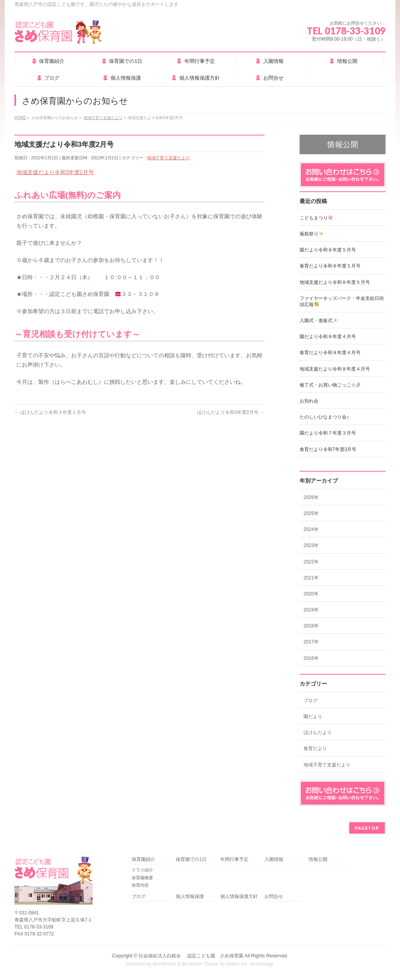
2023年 (311, 545)
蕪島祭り (312, 234)
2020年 (311, 594)
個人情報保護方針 (239, 897)
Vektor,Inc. (237, 964)
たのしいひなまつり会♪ (324, 417)
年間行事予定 (234, 860)
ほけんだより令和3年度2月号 (231, 412)
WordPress (164, 964)
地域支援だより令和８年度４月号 (335, 369)
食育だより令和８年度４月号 (330, 353)
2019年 (311, 610)
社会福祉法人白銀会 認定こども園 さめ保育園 (191, 956)
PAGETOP (367, 828)
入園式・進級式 (319, 321)
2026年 (311, 497)
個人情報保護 (190, 897)
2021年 (311, 578)
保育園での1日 (191, 860)
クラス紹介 (142, 870)
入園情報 (274, 860)
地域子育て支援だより (168, 158)
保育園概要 (142, 878)
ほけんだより (318, 732)
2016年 (311, 658)
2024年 (311, 529)
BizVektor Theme (200, 964)
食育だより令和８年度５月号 (330, 266)
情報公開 (318, 860)
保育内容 (140, 885)
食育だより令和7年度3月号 (328, 449)
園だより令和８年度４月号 (328, 337)
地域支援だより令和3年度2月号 (55, 172)
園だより (313, 716)
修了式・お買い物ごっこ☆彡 (330, 385)
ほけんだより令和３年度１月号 (50, 412)
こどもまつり (316, 218)
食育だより (315, 748)
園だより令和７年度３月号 (328, 433)
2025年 (311, 513)
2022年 (311, 562)
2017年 (311, 642)
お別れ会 (309, 401)
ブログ (311, 700)
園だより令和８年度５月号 (328, 250)
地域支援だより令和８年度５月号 (335, 282)
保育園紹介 (143, 860)
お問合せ (274, 897)
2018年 (311, 626)
